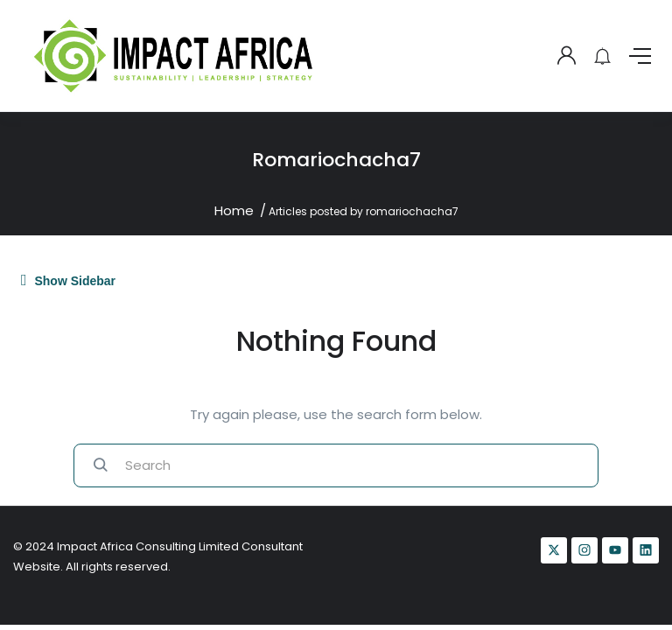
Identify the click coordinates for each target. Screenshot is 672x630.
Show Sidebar (68, 280)
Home (234, 210)
